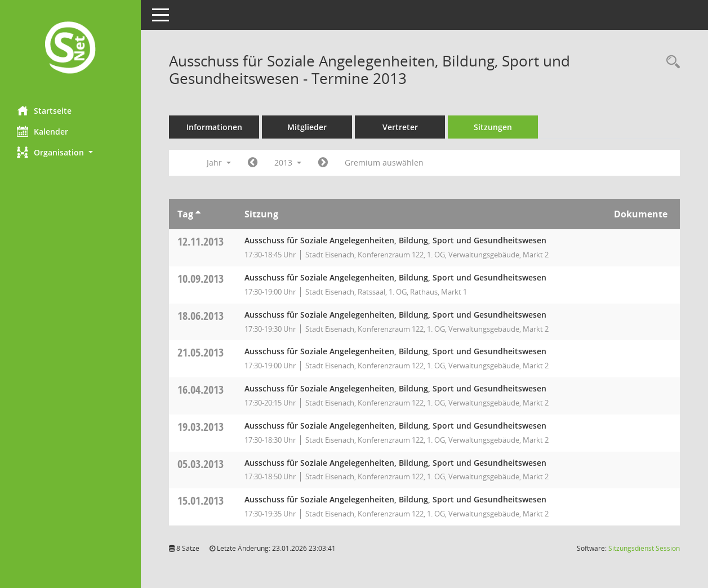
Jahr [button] (219, 162)
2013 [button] (288, 162)
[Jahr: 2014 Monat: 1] (323, 163)
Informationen (214, 127)
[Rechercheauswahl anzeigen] (670, 62)
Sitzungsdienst (644, 548)
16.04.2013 (201, 389)
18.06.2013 (201, 316)
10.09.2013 (201, 279)
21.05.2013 (201, 352)
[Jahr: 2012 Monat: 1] (253, 163)
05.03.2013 (201, 464)
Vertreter (400, 127)
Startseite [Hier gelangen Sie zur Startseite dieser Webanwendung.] (44, 110)
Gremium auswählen (384, 162)
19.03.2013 (201, 427)
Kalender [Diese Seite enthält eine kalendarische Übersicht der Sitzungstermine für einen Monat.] (43, 131)
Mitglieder (307, 127)
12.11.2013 (201, 241)
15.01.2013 (201, 500)
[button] (70, 152)
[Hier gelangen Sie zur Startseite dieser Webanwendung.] (70, 49)
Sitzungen (493, 127)
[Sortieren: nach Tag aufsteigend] (198, 214)
